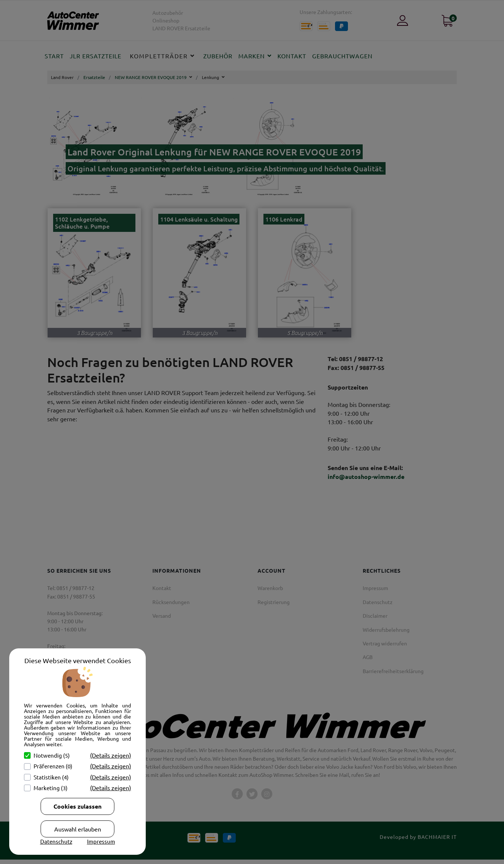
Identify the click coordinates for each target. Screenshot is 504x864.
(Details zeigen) (111, 755)
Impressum (101, 841)
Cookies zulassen (77, 806)
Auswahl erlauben (78, 829)
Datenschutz (56, 841)
